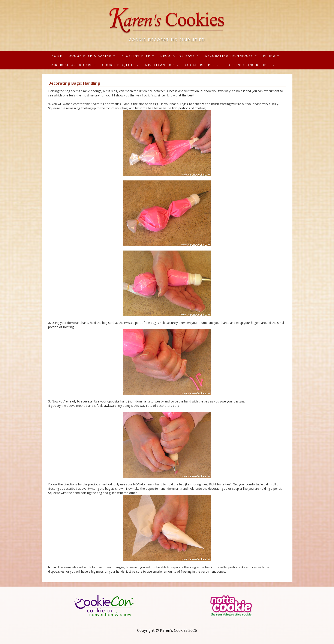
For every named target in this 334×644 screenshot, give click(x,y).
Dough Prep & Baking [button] (92, 56)
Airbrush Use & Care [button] (74, 65)
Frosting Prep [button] (138, 56)
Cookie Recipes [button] (201, 65)
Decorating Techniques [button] (231, 56)
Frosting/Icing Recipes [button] (249, 65)
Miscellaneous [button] (162, 65)
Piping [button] (271, 56)
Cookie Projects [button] (120, 65)
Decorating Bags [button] (179, 56)
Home (57, 56)
